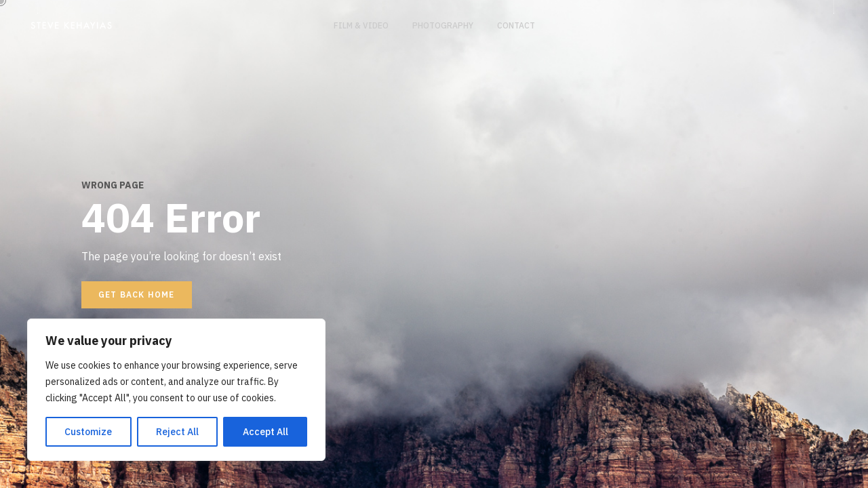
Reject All (177, 432)
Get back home (137, 294)
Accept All (265, 432)
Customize (88, 432)
